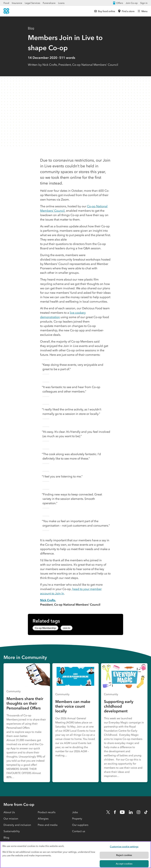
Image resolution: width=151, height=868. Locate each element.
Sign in (144, 3)
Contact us (79, 831)
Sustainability (12, 831)
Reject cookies (124, 855)
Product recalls (47, 812)
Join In (67, 628)
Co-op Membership (45, 628)
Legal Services (32, 3)
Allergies (43, 819)
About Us (9, 812)
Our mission (11, 819)
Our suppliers (80, 825)
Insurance (17, 3)
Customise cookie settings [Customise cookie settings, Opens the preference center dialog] (124, 847)
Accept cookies (124, 864)
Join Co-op (132, 3)
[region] (75, 855)
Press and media (48, 825)
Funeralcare (49, 3)
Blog (31, 28)
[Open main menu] (143, 11)
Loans (61, 3)
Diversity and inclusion (17, 825)
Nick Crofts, (48, 600)
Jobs (75, 812)
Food (6, 3)
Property (77, 819)
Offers (118, 3)
